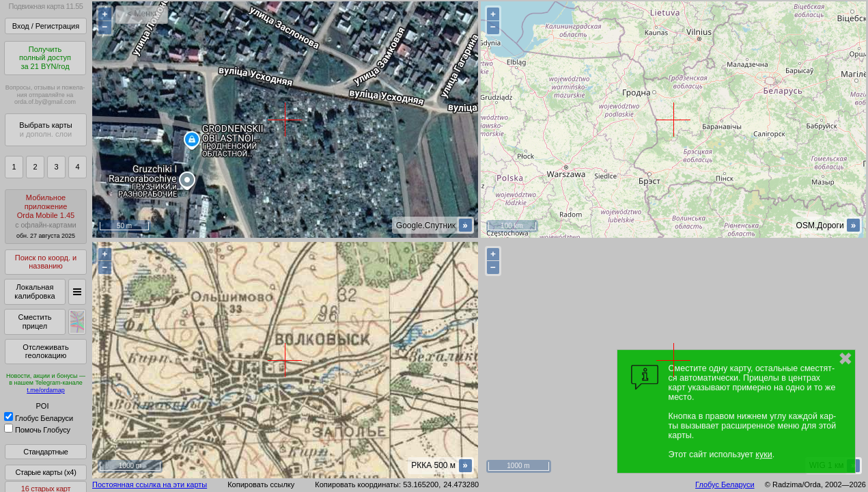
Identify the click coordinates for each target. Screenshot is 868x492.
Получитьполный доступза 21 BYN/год (45, 58)
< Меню (142, 14)
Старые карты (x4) (45, 472)
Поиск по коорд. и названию (46, 262)
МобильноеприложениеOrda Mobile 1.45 (46, 216)
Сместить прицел (34, 322)
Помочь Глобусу (37, 430)
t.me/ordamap (46, 390)
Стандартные (45, 452)
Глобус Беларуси (39, 418)
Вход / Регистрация (46, 26)
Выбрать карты (45, 129)
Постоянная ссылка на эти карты (150, 484)
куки (764, 454)
